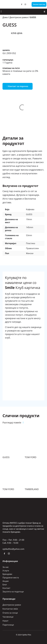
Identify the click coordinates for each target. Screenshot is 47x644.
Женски (30, 253)
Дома (5, 17)
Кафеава (30, 209)
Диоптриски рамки (19, 17)
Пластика (31, 243)
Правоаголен (33, 248)
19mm (29, 219)
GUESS (29, 214)
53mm (29, 235)
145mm (30, 227)
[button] (1, 11)
